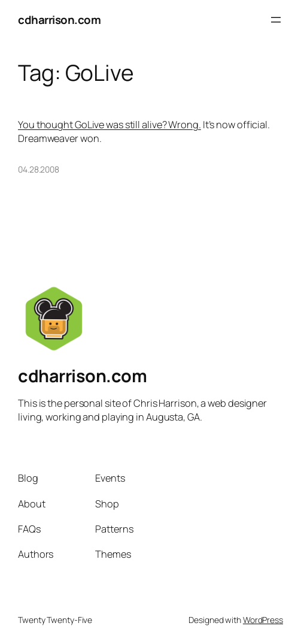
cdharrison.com (59, 20)
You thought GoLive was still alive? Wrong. (110, 125)
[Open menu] (276, 20)
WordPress (263, 620)
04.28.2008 (39, 169)
